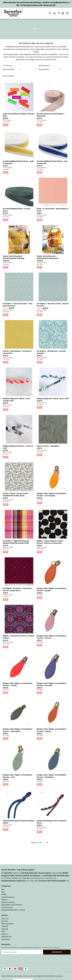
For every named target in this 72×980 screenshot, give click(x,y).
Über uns (5, 912)
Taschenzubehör (8, 890)
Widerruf (5, 927)
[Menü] (67, 13)
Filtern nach (7, 66)
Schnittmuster (7, 901)
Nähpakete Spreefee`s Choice (13, 903)
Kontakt (5, 914)
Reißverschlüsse (8, 895)
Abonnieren (57, 945)
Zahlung (5, 922)
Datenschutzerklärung (53, 941)
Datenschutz (6, 930)
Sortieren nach (44, 66)
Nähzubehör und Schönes (12, 898)
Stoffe (4, 888)
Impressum (6, 932)
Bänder (4, 893)
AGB (3, 925)
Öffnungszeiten (7, 917)
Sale (3, 885)
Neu (3, 883)
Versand (5, 920)
